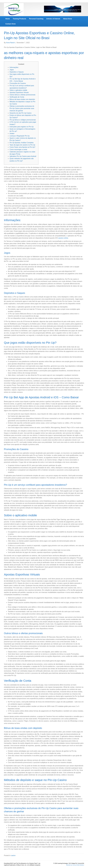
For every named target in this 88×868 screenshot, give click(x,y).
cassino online (63, 238)
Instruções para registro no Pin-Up (22, 127)
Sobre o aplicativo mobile (18, 90)
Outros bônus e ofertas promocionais (22, 95)
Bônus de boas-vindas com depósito (22, 99)
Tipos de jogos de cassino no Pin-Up (22, 145)
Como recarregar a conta (18, 150)
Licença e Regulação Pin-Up (20, 136)
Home (8, 19)
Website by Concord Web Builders (75, 865)
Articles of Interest (53, 19)
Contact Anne (10, 24)
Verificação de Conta (17, 97)
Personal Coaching (36, 19)
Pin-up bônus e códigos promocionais (23, 120)
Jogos (12, 70)
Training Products (19, 19)
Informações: (14, 67)
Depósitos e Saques (17, 72)
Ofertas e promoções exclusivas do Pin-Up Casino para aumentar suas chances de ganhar (22, 108)
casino (13, 855)
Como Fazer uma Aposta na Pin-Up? (22, 147)
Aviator (12, 133)
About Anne (68, 19)
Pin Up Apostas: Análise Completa (22, 143)
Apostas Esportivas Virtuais (19, 92)
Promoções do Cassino (18, 83)
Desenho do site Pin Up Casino (20, 113)
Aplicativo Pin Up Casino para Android (23, 156)
